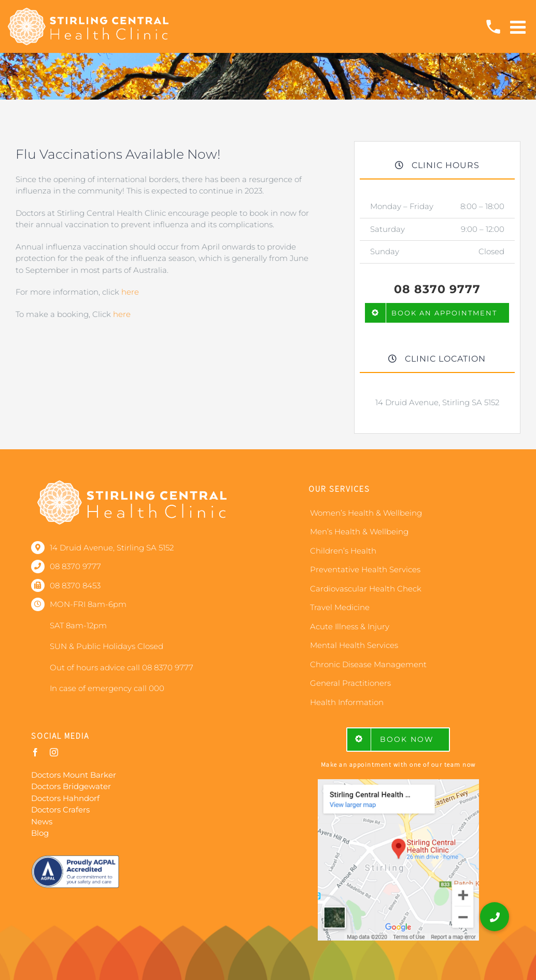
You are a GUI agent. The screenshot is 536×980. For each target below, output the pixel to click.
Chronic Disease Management (368, 664)
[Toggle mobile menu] (519, 27)
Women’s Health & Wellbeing (366, 513)
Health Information (347, 702)
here (130, 292)
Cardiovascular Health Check (366, 589)
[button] (495, 917)
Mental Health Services (354, 645)
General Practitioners (350, 683)
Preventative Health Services (365, 569)
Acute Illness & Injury (350, 626)
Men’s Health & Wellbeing (359, 532)
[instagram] (54, 752)
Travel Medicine (340, 607)
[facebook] (35, 752)
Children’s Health (343, 551)
